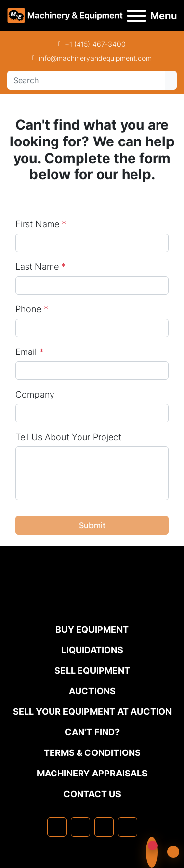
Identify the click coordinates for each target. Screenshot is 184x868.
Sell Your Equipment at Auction (92, 712)
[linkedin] (80, 827)
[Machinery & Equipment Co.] (92, 603)
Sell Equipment (92, 670)
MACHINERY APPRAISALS (92, 773)
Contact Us (92, 794)
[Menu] (136, 16)
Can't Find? (92, 732)
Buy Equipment (92, 629)
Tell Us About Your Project (68, 437)
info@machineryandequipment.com (95, 58)
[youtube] (128, 827)
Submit (92, 525)
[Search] (86, 80)
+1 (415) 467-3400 (95, 44)
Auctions (92, 691)
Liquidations (92, 650)
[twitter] (104, 827)
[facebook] (57, 827)
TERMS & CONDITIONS (92, 753)
